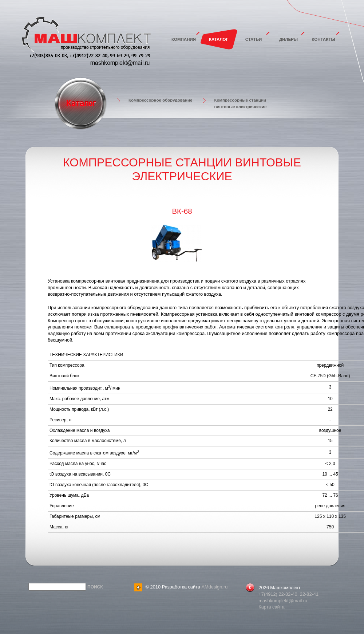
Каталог (219, 39)
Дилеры (288, 39)
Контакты (323, 39)
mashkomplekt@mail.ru (283, 601)
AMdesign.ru (214, 587)
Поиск (95, 587)
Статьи (254, 39)
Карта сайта (271, 607)
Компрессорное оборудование (160, 100)
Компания (184, 39)
